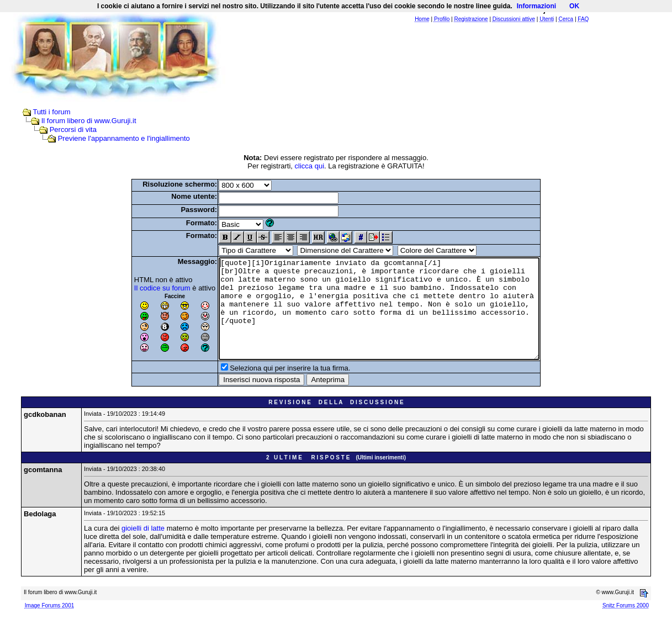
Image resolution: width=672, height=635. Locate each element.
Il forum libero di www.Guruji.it (89, 121)
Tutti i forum (51, 112)
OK (574, 6)
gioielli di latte (143, 548)
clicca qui (309, 166)
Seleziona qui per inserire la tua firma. (271, 388)
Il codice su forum (143, 288)
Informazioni (536, 6)
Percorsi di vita (73, 129)
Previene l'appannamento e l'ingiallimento (124, 138)
